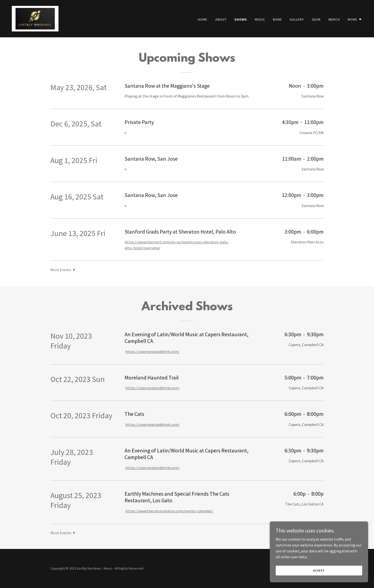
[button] (355, 19)
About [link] (221, 19)
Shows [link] (241, 19)
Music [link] (260, 19)
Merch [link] (334, 19)
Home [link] (203, 19)
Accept (319, 570)
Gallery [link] (297, 19)
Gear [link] (316, 19)
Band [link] (277, 19)
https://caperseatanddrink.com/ (152, 351)
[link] (35, 18)
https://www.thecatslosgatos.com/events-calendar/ (169, 511)
